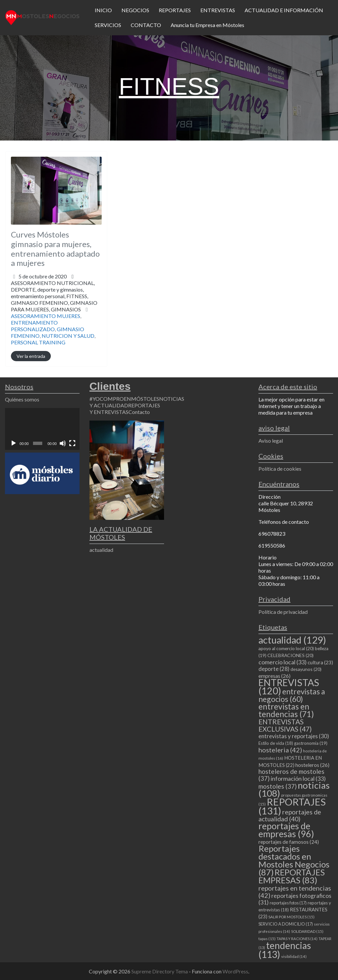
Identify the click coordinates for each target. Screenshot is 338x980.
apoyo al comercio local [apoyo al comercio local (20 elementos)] (286, 648)
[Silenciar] (63, 443)
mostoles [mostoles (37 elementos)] (278, 786)
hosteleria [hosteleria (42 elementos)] (280, 750)
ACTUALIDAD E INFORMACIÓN (284, 10)
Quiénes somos (22, 399)
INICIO (103, 10)
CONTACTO (146, 25)
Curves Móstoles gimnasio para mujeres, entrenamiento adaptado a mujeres (55, 249)
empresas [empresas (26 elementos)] (274, 676)
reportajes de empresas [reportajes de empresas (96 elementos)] (286, 830)
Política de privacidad (283, 612)
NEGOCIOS (135, 10)
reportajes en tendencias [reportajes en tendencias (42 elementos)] (295, 892)
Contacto (139, 412)
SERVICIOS (108, 25)
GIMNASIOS (66, 309)
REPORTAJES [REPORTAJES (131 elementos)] (292, 806)
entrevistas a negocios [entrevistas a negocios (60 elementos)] (292, 695)
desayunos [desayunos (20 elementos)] (306, 669)
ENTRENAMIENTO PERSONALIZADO (34, 326)
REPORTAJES (175, 10)
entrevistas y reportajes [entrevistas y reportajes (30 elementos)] (294, 736)
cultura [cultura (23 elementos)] (320, 662)
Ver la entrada (31, 356)
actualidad (101, 550)
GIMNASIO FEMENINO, (54, 306)
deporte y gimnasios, (54, 299)
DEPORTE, (54, 299)
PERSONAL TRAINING (38, 342)
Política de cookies (280, 469)
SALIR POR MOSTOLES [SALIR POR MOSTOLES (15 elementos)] (291, 917)
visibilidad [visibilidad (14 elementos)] (294, 956)
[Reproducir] (14, 443)
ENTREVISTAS (218, 10)
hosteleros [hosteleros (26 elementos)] (312, 765)
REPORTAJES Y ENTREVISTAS (125, 409)
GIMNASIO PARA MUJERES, (54, 306)
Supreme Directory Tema (160, 971)
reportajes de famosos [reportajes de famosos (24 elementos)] (289, 842)
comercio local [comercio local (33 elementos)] (283, 662)
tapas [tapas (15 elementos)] (267, 939)
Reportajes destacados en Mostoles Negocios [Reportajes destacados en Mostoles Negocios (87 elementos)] (294, 860)
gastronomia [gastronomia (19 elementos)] (311, 743)
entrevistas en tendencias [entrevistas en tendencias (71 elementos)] (286, 710)
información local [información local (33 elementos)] (298, 778)
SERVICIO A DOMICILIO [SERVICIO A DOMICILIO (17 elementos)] (286, 924)
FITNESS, (54, 303)
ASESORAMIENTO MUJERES (46, 316)
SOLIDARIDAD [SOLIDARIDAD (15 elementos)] (307, 931)
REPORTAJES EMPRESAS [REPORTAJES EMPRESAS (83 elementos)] (292, 876)
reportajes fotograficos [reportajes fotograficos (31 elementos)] (295, 899)
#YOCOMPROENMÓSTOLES (124, 399)
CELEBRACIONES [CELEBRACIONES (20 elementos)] (290, 655)
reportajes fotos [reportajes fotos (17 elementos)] (288, 903)
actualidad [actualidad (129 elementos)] (292, 640)
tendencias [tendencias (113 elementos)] (285, 950)
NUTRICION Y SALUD (68, 336)
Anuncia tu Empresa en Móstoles (207, 25)
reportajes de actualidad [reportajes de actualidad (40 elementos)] (290, 815)
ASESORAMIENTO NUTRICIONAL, (54, 296)
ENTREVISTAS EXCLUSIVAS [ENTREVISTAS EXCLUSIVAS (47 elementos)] (285, 725)
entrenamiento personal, (54, 303)
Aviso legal (271, 441)
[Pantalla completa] (72, 443)
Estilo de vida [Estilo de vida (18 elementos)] (276, 743)
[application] (42, 429)
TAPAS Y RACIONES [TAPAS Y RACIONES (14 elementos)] (297, 939)
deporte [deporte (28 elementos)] (274, 669)
